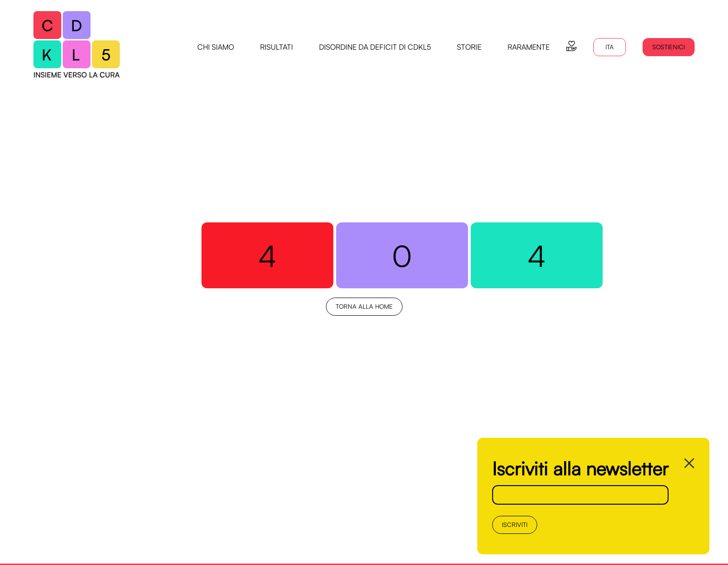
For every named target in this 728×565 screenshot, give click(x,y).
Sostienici (669, 47)
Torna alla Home (364, 306)
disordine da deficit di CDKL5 (375, 47)
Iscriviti (515, 525)
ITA (610, 47)
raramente (529, 47)
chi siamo (216, 47)
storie (469, 47)
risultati (276, 47)
